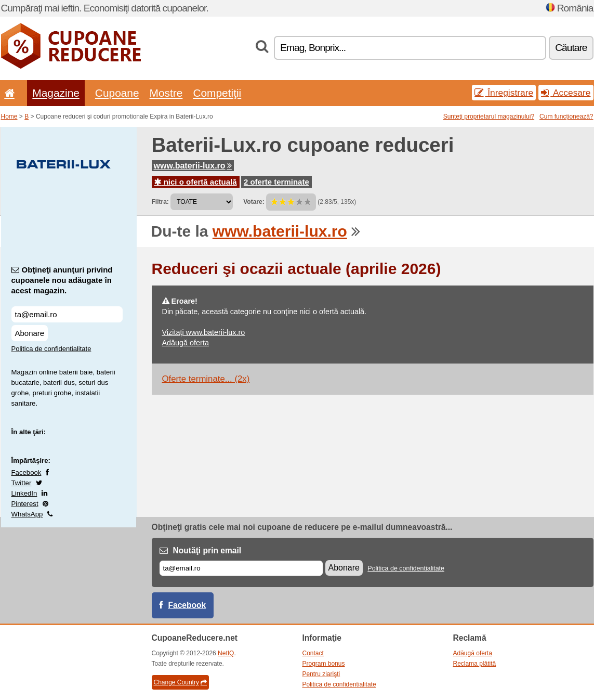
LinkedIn (24, 493)
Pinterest (25, 504)
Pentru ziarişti (321, 674)
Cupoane (117, 93)
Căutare (571, 48)
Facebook (27, 472)
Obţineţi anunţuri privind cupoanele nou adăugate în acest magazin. (62, 280)
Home (9, 116)
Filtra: (160, 202)
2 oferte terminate (276, 182)
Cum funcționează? (566, 116)
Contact (313, 653)
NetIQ (226, 653)
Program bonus (324, 664)
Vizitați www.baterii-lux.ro (204, 332)
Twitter (22, 483)
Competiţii (217, 93)
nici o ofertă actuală (196, 182)
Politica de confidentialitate (51, 349)
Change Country (180, 682)
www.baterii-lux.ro (193, 166)
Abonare (30, 333)
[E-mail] (241, 568)
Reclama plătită (475, 664)
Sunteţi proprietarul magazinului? (489, 116)
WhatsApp (27, 514)
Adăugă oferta (186, 343)
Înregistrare (504, 93)
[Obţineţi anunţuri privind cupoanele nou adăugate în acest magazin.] (67, 314)
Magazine (56, 93)
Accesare (566, 93)
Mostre (166, 93)
